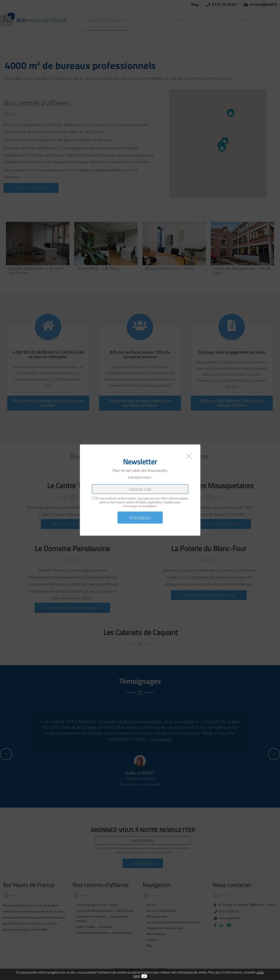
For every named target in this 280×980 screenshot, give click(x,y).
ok (144, 975)
